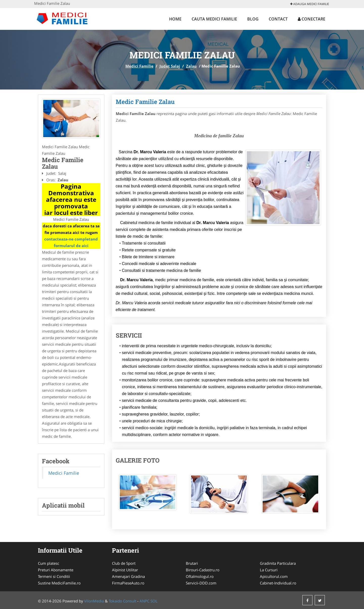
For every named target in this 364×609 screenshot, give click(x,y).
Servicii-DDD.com (201, 583)
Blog (253, 19)
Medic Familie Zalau (145, 102)
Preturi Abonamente (56, 570)
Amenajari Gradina (128, 576)
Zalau (191, 66)
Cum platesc (49, 563)
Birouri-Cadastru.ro (203, 570)
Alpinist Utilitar (125, 570)
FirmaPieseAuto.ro (128, 583)
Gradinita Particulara (278, 563)
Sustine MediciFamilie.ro (59, 583)
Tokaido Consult (122, 601)
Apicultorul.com (274, 576)
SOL (154, 601)
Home (175, 19)
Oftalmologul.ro (200, 576)
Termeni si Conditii (54, 576)
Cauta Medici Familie (214, 19)
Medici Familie (139, 66)
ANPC (144, 601)
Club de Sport (124, 563)
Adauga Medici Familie (310, 4)
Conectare (312, 19)
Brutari (192, 563)
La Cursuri (269, 570)
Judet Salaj (170, 66)
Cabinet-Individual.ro (278, 583)
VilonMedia (94, 601)
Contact (278, 19)
